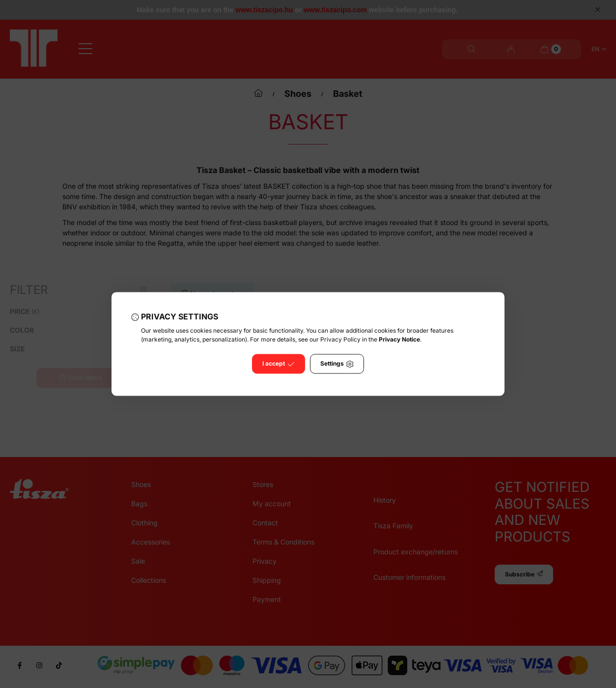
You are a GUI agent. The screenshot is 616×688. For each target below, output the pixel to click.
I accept (279, 364)
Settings (337, 364)
